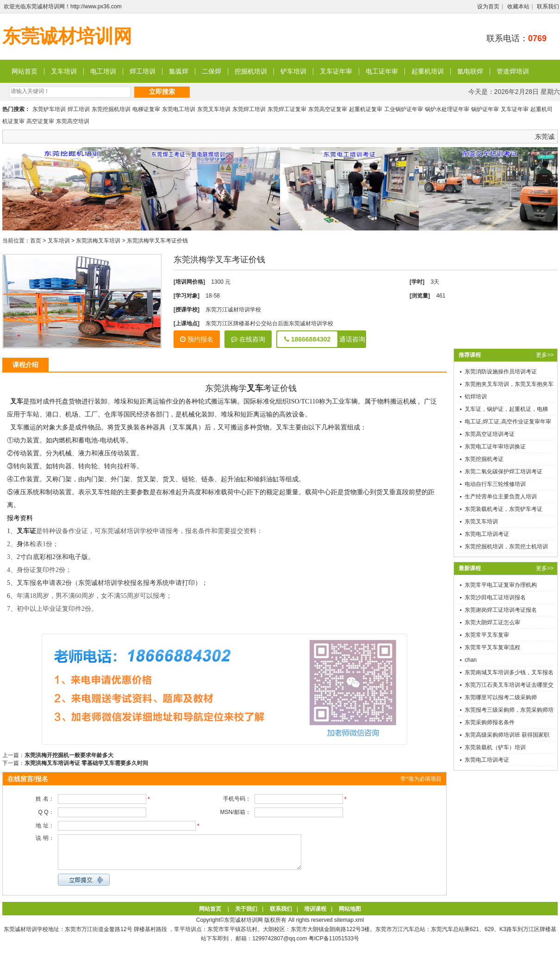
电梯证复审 (146, 109)
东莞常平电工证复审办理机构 (501, 585)
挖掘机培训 (251, 71)
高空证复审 (40, 121)
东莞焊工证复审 (287, 109)
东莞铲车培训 (49, 109)
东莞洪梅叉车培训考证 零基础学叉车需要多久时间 (86, 763)
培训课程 (315, 916)
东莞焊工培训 (249, 109)
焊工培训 (143, 71)
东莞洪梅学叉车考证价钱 (157, 241)
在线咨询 (248, 339)
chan (471, 660)
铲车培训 (293, 71)
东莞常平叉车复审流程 (492, 647)
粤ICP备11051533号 (334, 945)
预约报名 (197, 339)
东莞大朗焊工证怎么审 (492, 622)
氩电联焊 (470, 71)
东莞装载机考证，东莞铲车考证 (504, 509)
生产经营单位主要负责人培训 (501, 497)
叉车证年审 (336, 71)
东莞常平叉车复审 (487, 635)
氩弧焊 (179, 71)
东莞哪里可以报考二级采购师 (501, 697)
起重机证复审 (366, 109)
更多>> (545, 355)
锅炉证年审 (485, 109)
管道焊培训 (513, 71)
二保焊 (212, 71)
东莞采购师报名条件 (490, 722)
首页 (36, 241)
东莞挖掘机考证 (484, 459)
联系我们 (548, 6)
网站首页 (25, 71)
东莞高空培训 (73, 121)
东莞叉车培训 (214, 109)
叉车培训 (64, 71)
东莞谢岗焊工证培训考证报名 (501, 610)
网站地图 (350, 916)
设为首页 (488, 6)
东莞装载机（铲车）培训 (495, 747)
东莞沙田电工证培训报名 (495, 597)
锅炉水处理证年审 (447, 109)
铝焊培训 (476, 397)
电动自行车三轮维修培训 (495, 484)
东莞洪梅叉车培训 (98, 241)
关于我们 (246, 916)
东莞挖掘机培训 (111, 109)
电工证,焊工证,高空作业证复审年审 (508, 422)
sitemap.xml (349, 927)
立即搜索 (162, 92)
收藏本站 (518, 6)
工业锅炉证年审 (404, 109)
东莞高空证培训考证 (490, 434)
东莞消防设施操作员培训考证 (501, 372)
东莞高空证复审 (328, 109)
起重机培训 (428, 71)
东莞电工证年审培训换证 (495, 447)
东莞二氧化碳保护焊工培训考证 (504, 472)
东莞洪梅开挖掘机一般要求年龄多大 (69, 755)
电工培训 (103, 71)
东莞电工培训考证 (487, 534)
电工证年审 (382, 71)
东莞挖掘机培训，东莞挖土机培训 (506, 547)
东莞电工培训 (179, 109)
